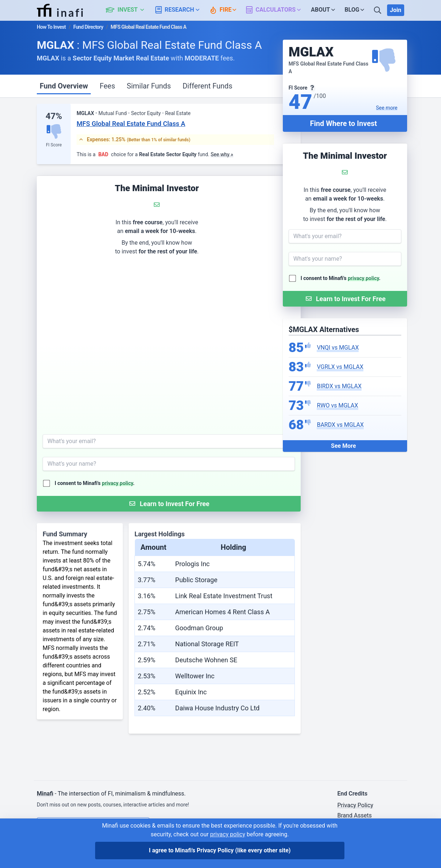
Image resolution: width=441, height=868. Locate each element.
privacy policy (363, 278)
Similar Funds (149, 86)
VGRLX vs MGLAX (340, 367)
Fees (107, 86)
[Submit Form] (345, 299)
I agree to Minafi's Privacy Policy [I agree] (220, 850)
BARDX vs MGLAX (340, 425)
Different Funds (208, 86)
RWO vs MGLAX (337, 405)
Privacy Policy (355, 805)
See (387, 108)
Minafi (45, 794)
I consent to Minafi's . (341, 278)
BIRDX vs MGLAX (339, 386)
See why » (222, 154)
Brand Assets (354, 815)
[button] (129, 10)
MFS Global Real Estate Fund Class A (131, 124)
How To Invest (51, 27)
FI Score (54, 145)
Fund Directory (88, 27)
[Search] (378, 10)
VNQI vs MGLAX (338, 348)
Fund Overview (64, 86)
